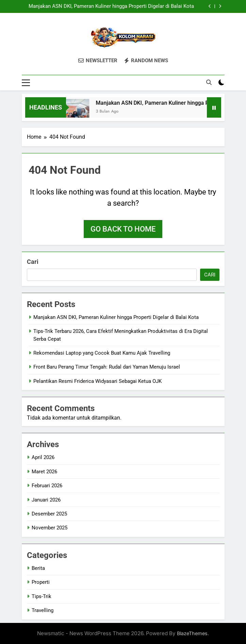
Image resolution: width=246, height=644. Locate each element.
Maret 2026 (44, 472)
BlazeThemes (192, 633)
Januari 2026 (46, 500)
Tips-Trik (42, 596)
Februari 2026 (47, 486)
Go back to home (123, 229)
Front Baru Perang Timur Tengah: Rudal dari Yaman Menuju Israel (107, 367)
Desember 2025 (49, 514)
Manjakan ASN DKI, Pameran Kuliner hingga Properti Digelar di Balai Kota (111, 6)
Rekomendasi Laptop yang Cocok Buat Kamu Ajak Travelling (102, 353)
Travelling (43, 610)
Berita (38, 568)
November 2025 (50, 528)
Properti (41, 582)
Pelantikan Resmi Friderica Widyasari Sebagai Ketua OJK (97, 381)
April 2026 (43, 457)
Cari (33, 262)
